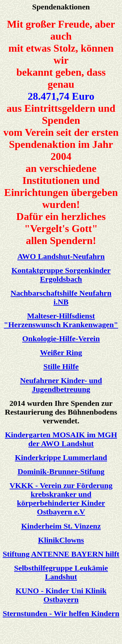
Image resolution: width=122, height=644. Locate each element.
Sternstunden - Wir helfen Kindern (61, 613)
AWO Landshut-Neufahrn (61, 256)
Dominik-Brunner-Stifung (61, 471)
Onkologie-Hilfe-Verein (61, 339)
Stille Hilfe (61, 367)
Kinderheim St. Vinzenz (61, 526)
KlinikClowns (61, 540)
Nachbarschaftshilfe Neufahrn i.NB (61, 297)
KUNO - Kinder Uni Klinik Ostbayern (61, 595)
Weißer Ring (61, 353)
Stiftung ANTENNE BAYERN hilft (61, 554)
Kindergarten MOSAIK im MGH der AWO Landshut (61, 439)
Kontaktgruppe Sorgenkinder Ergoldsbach (61, 275)
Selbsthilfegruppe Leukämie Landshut (61, 572)
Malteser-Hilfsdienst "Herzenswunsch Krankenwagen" (61, 320)
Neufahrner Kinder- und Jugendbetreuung (61, 385)
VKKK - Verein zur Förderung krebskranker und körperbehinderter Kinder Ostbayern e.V (61, 499)
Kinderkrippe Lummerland (61, 457)
